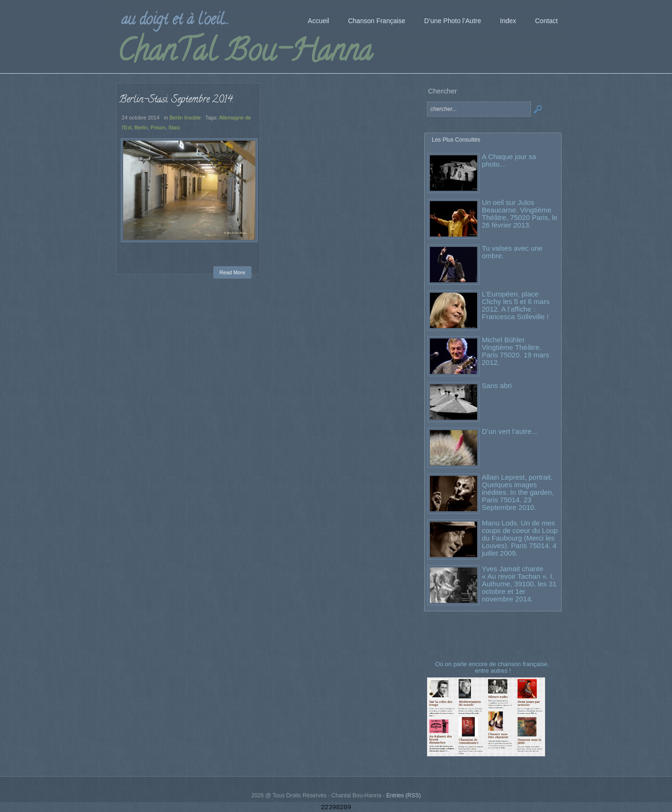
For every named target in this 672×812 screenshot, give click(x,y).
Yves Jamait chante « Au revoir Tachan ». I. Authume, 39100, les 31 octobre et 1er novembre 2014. (519, 584)
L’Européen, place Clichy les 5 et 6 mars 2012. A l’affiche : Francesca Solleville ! (516, 305)
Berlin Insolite (185, 118)
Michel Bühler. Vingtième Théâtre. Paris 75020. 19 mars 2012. (516, 351)
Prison (158, 127)
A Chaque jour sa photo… (509, 160)
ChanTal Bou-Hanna (245, 54)
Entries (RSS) (403, 795)
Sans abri (497, 385)
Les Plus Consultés (456, 140)
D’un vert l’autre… (510, 431)
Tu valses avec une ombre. (512, 252)
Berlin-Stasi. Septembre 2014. (176, 100)
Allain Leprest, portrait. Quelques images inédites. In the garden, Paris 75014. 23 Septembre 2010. (518, 492)
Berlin (141, 127)
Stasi (174, 127)
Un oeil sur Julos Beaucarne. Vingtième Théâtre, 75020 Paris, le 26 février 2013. (520, 214)
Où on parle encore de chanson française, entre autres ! (493, 667)
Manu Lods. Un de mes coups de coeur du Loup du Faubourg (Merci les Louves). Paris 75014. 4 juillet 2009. (520, 538)
